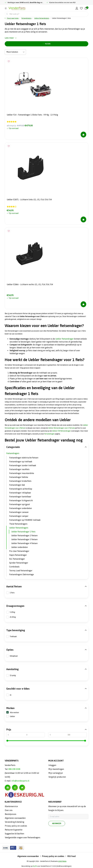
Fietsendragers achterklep (21, 489)
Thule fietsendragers (18, 524)
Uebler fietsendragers (19, 528)
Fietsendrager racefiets (19, 469)
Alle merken (13, 712)
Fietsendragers (13, 453)
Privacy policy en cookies (53, 856)
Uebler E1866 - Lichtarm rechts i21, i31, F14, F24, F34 (30, 284)
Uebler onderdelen (19, 547)
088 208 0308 (14, 769)
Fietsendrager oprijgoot (20, 504)
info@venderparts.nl (20, 781)
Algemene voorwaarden (28, 856)
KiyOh (35, 866)
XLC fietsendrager (17, 559)
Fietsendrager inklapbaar (20, 493)
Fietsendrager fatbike (19, 477)
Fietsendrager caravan (19, 512)
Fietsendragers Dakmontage (21, 574)
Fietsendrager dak (17, 485)
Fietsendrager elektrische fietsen (24, 458)
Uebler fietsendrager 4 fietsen (24, 543)
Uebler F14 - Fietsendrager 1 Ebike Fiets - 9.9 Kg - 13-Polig (32, 115)
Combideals (14, 567)
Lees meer (11, 38)
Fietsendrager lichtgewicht (21, 500)
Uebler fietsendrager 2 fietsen (24, 536)
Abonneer (57, 823)
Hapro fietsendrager (18, 555)
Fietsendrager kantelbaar (20, 497)
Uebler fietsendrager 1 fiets (61, 18)
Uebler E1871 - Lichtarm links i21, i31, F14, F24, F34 (29, 200)
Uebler (12, 716)
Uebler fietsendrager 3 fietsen (24, 539)
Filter (46, 44)
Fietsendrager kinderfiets (20, 481)
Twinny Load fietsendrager (21, 571)
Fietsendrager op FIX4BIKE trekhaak (25, 520)
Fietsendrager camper (19, 516)
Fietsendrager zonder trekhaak (23, 465)
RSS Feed (72, 856)
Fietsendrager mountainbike (22, 473)
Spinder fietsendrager (19, 563)
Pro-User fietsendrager (19, 551)
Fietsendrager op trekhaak (21, 462)
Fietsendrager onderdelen (21, 508)
